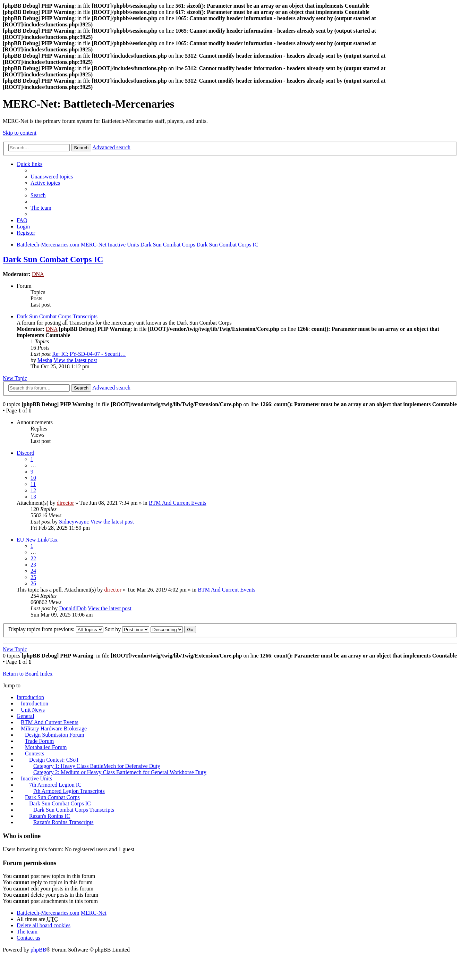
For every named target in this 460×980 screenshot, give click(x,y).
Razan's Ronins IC (50, 816)
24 (33, 571)
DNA (38, 274)
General (25, 716)
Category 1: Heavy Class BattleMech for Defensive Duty (97, 766)
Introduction (30, 697)
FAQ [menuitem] (22, 220)
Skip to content (20, 133)
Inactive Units (36, 778)
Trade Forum (39, 741)
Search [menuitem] (38, 195)
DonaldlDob (73, 608)
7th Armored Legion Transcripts (69, 791)
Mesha (45, 360)
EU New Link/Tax (37, 540)
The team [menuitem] (41, 208)
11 (33, 484)
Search (81, 148)
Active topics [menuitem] (45, 183)
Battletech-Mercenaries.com (48, 913)
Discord (25, 453)
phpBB (38, 950)
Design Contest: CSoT (54, 760)
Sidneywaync (74, 522)
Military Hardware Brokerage (54, 728)
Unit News (33, 710)
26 (33, 583)
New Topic (15, 378)
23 (33, 565)
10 (33, 478)
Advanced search (111, 147)
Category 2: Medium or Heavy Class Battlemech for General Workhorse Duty (120, 772)
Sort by (127, 629)
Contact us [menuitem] (28, 938)
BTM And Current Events (178, 503)
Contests (35, 753)
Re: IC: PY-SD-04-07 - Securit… (89, 354)
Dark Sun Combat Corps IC (53, 259)
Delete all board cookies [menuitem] (44, 925)
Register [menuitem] (26, 233)
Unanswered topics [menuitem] (52, 177)
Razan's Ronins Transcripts (63, 822)
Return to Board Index (28, 674)
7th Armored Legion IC (55, 785)
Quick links (29, 164)
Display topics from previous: (56, 629)
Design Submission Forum (55, 735)
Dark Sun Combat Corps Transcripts (57, 316)
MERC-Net (94, 913)
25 (33, 577)
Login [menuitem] (23, 227)
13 (33, 497)
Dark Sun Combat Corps (52, 797)
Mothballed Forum (46, 747)
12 (33, 490)
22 (33, 558)
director (66, 503)
